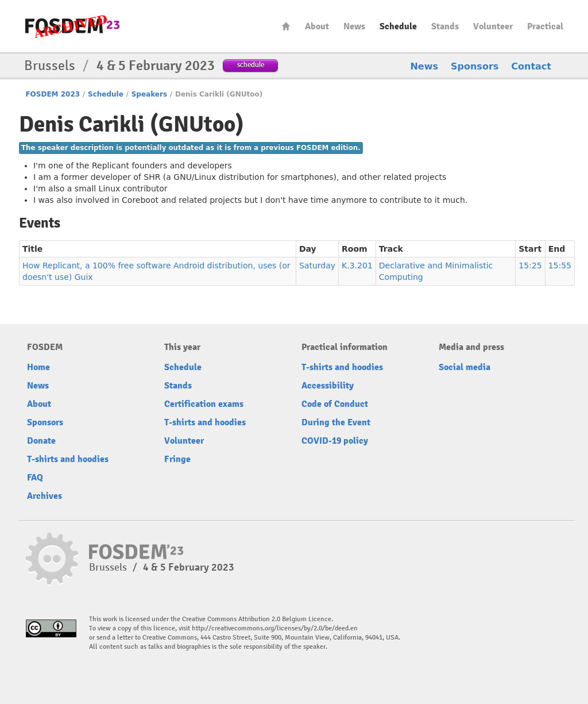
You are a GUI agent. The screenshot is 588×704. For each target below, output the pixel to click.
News (354, 26)
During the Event (336, 422)
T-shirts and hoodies (68, 459)
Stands (445, 26)
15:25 (530, 266)
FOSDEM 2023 (53, 94)
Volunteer (493, 26)
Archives (45, 496)
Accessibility (328, 386)
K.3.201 (357, 266)
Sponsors (475, 66)
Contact (531, 66)
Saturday (317, 266)
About (317, 26)
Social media (465, 367)
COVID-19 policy (335, 441)
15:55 (560, 266)
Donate (41, 441)
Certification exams (204, 404)
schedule (251, 65)
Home (286, 26)
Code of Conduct (335, 404)
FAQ (35, 478)
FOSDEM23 (72, 26)
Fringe (177, 459)
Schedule (398, 26)
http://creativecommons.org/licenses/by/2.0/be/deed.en (275, 628)
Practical (545, 26)
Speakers (149, 94)
